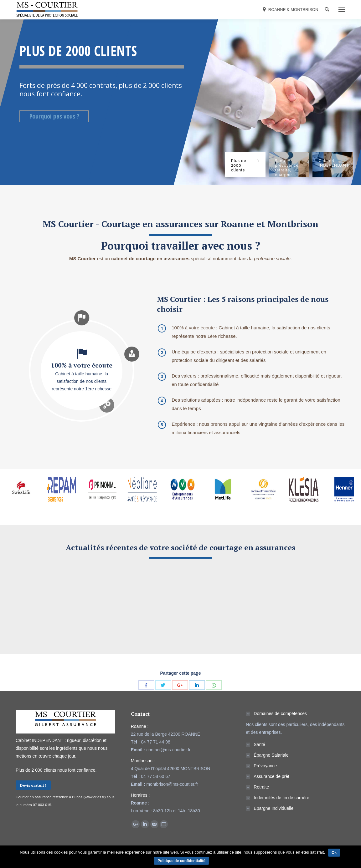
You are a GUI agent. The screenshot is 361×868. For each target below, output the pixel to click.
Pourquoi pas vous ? (54, 116)
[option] (20, 495)
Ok (334, 853)
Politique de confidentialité (181, 861)
